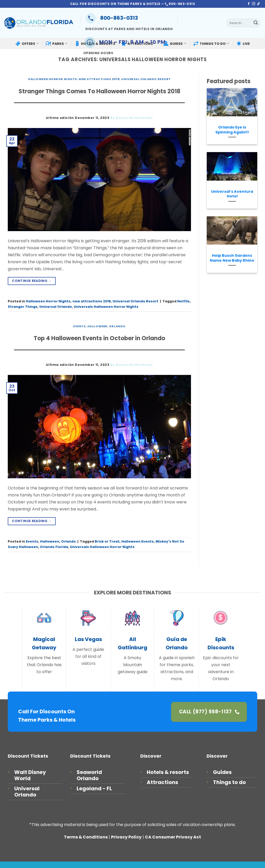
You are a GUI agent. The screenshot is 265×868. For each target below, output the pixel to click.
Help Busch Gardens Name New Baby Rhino (232, 258)
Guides (222, 772)
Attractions (162, 782)
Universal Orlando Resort (146, 79)
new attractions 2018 (99, 79)
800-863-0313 (112, 18)
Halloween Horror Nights (53, 79)
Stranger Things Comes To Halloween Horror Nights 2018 (100, 91)
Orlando (117, 326)
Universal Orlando (56, 307)
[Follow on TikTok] (259, 4)
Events (79, 326)
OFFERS (27, 44)
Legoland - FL (94, 788)
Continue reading (32, 281)
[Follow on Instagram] (254, 4)
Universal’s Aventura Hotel (232, 194)
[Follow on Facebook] (249, 4)
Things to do (229, 782)
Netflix (183, 301)
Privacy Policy (126, 837)
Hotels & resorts (168, 772)
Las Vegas (88, 639)
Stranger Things (23, 307)
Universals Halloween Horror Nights (106, 307)
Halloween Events (138, 541)
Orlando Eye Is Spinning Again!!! (232, 130)
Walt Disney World (30, 775)
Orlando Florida (54, 547)
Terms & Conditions (86, 837)
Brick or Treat (107, 541)
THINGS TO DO (211, 43)
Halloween (97, 326)
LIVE (243, 44)
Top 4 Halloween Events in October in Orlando (99, 338)
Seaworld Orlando (89, 775)
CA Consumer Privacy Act (173, 837)
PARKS (57, 44)
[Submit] (256, 23)
